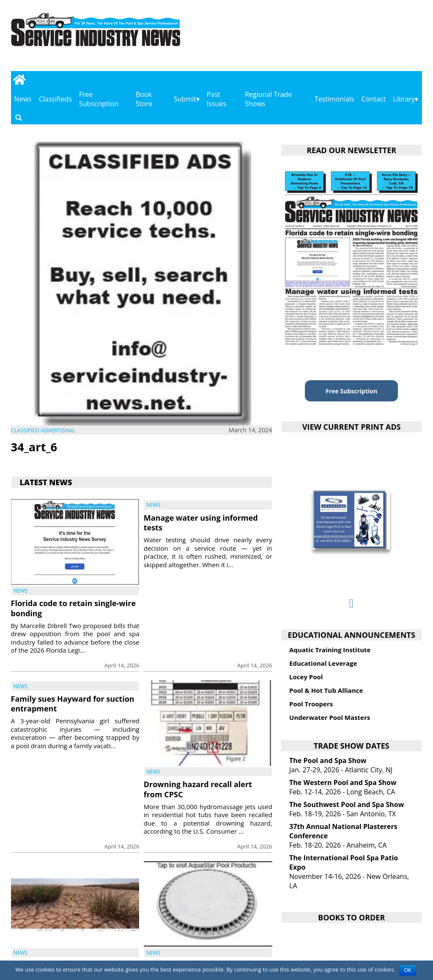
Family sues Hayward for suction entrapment (73, 704)
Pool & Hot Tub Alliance (326, 690)
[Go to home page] (20, 80)
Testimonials (334, 99)
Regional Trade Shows (268, 99)
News (23, 99)
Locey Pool (306, 677)
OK (408, 970)
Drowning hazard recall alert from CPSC (198, 789)
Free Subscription (99, 99)
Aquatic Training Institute (330, 650)
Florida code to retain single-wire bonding (73, 608)
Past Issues (216, 99)
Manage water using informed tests (201, 523)
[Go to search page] (19, 117)
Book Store (144, 99)
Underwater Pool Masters (330, 717)
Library (404, 99)
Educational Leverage (323, 663)
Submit (185, 99)
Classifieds (55, 99)
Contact (374, 99)
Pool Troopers (311, 704)
